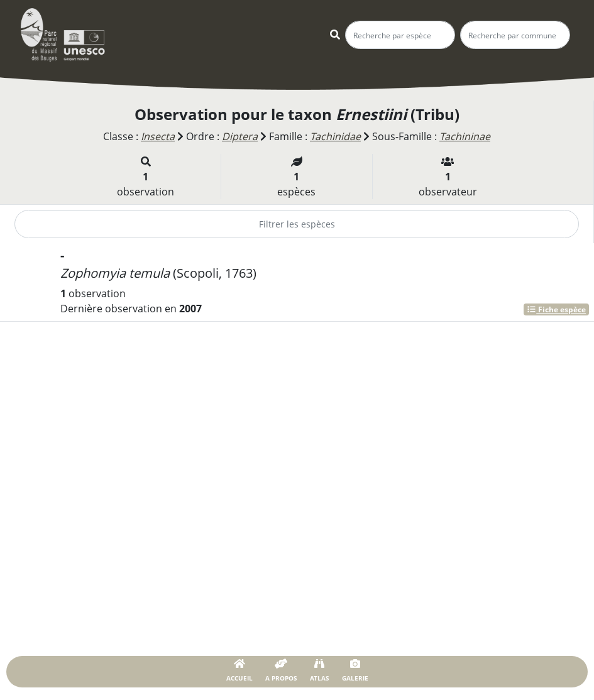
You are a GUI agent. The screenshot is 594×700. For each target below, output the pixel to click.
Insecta (158, 136)
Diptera (240, 136)
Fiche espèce (556, 309)
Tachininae (465, 136)
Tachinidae (335, 136)
